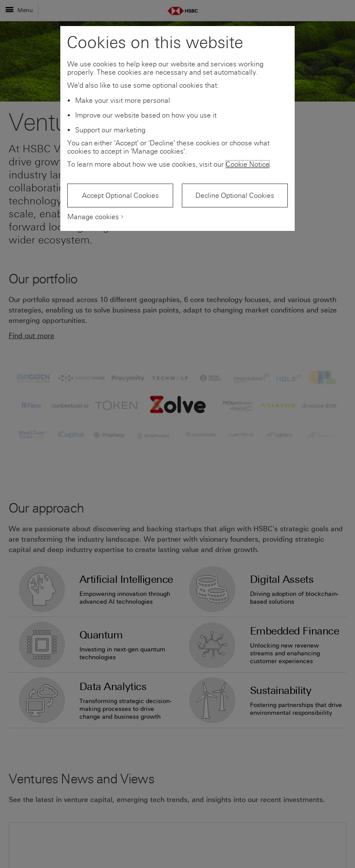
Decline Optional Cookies (235, 196)
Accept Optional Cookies (120, 196)
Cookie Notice (248, 164)
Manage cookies (93, 217)
